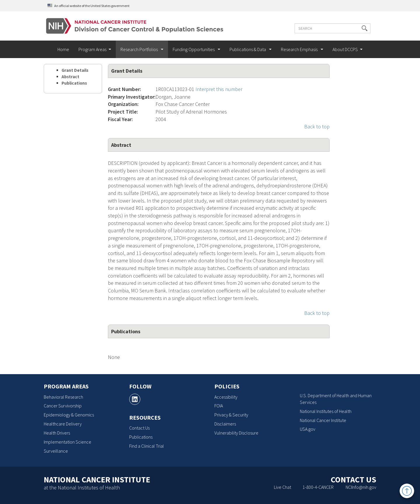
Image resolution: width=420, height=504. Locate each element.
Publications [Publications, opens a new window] (141, 437)
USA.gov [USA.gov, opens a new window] (308, 429)
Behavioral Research (63, 397)
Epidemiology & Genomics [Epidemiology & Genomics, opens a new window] (69, 415)
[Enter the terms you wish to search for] (332, 28)
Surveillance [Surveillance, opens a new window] (56, 451)
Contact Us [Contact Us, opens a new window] (139, 428)
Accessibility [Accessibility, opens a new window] (226, 397)
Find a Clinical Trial (147, 446)
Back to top (317, 127)
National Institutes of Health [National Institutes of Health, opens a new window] (326, 411)
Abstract (70, 77)
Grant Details (75, 70)
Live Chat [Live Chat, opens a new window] (282, 487)
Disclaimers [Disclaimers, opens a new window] (225, 424)
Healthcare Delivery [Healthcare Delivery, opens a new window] (63, 424)
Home (63, 49)
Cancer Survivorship (63, 406)
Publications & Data (248, 49)
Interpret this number (219, 89)
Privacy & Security (231, 415)
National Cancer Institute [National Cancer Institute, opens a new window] (323, 420)
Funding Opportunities (194, 49)
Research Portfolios (140, 49)
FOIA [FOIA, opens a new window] (219, 406)
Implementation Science (68, 442)
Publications (74, 83)
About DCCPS (345, 49)
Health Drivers (57, 433)
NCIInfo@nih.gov (361, 487)
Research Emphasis (300, 49)
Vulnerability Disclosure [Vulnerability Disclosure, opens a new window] (236, 433)
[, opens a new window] (135, 399)
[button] (364, 28)
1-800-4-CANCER (318, 487)
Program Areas (92, 49)
